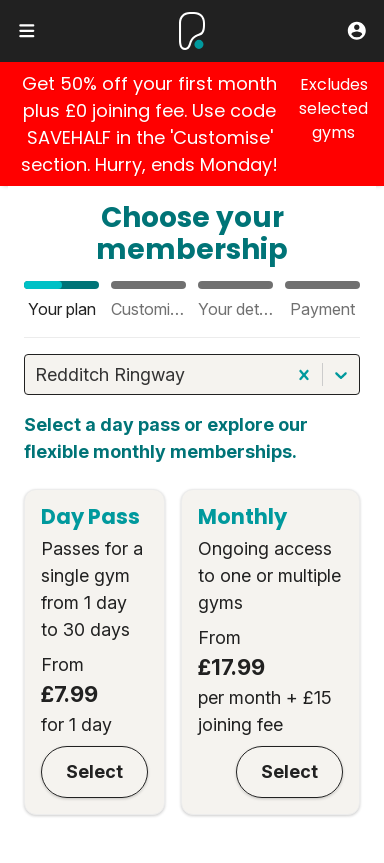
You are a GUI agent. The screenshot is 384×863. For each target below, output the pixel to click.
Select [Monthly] (289, 771)
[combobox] (37, 374)
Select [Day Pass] (94, 771)
